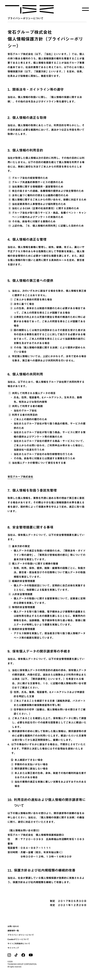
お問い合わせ (13, 926)
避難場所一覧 (13, 931)
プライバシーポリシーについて (21, 935)
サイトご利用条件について (19, 944)
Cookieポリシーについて (18, 939)
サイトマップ (13, 948)
